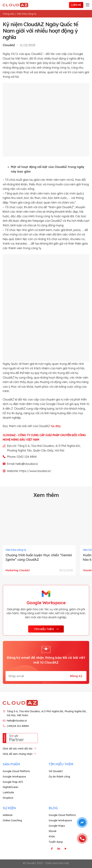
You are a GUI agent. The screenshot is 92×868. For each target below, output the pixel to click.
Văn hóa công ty (27, 14)
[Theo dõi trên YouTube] (65, 848)
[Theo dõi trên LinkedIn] (59, 848)
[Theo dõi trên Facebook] (52, 848)
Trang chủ (8, 14)
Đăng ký (76, 676)
